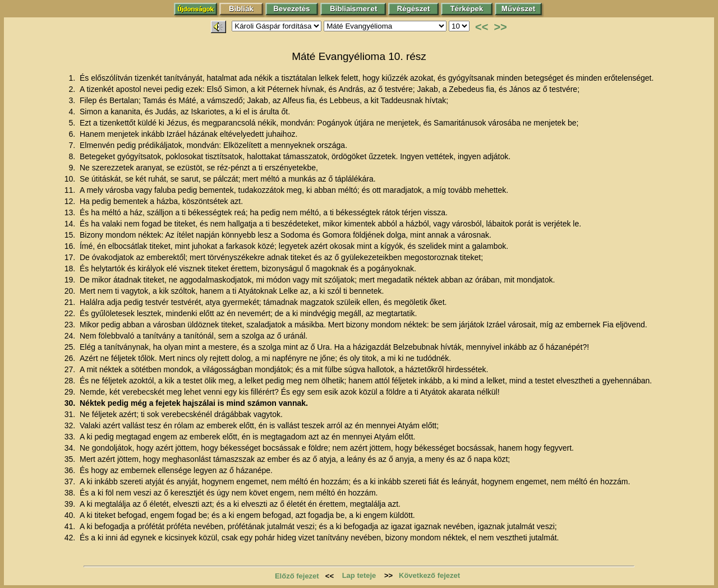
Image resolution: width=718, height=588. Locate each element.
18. (71, 268)
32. (71, 425)
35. (71, 459)
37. (71, 481)
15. (71, 235)
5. (73, 123)
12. (71, 201)
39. (71, 504)
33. (71, 437)
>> (500, 27)
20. (71, 291)
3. (73, 100)
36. (71, 470)
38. (71, 493)
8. (73, 156)
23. (71, 325)
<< (482, 27)
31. (71, 414)
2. (73, 89)
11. (71, 190)
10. (71, 179)
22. (71, 313)
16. (71, 246)
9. (73, 168)
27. (71, 369)
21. (71, 302)
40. (71, 515)
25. (71, 347)
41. (71, 526)
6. (73, 134)
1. (73, 78)
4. (73, 112)
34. (71, 448)
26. (71, 358)
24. (71, 336)
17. (71, 257)
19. (71, 280)
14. (71, 224)
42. (71, 538)
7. (73, 145)
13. (71, 212)
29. (71, 392)
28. (71, 381)
